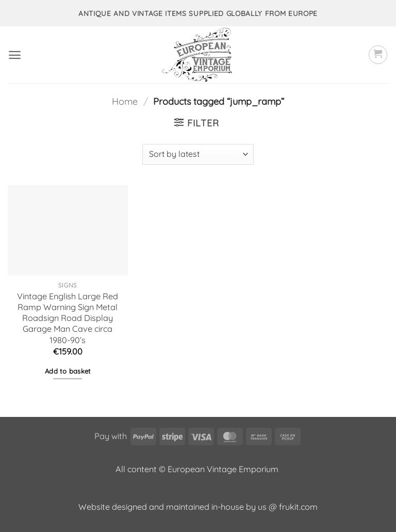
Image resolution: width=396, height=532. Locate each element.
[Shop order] (198, 154)
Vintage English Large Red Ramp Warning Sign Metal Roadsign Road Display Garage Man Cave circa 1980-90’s (68, 318)
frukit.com (298, 507)
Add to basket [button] (68, 371)
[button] (15, 55)
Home (125, 101)
